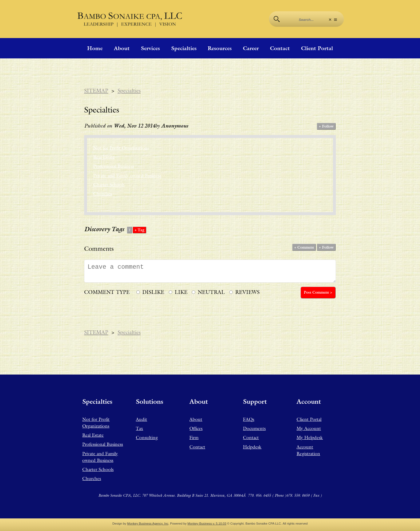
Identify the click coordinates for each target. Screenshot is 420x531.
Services (150, 48)
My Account (309, 428)
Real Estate (104, 157)
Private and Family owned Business (127, 175)
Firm (194, 437)
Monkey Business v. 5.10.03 (207, 523)
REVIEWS (247, 292)
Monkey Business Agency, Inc (148, 523)
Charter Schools (109, 185)
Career (251, 48)
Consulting (147, 437)
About (122, 48)
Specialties (184, 48)
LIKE (181, 292)
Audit (141, 419)
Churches (103, 194)
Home (95, 48)
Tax (139, 428)
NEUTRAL (211, 292)
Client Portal (317, 48)
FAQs (249, 419)
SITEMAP (96, 91)
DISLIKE (153, 292)
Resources (220, 48)
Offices (196, 428)
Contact (280, 48)
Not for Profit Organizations (121, 148)
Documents (254, 428)
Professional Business (114, 166)
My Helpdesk (310, 437)
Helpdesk (252, 447)
